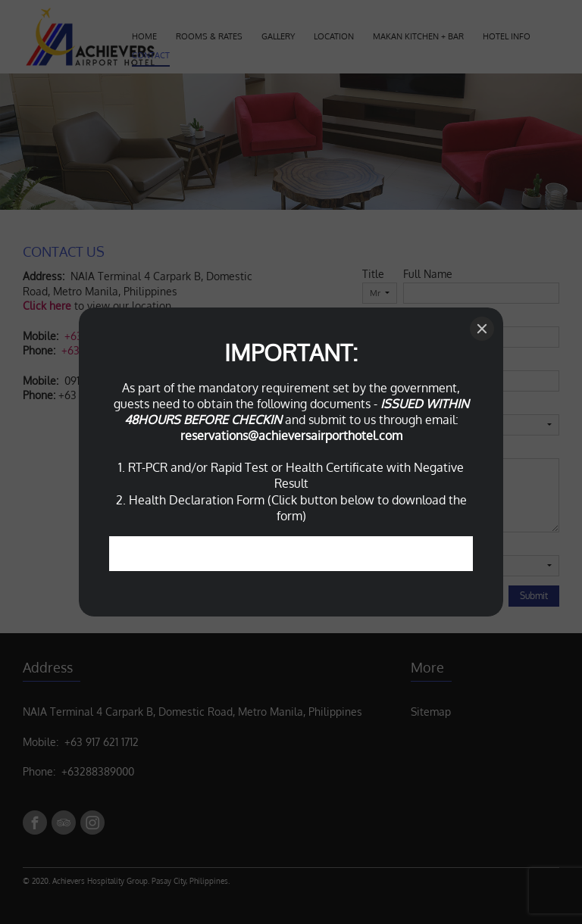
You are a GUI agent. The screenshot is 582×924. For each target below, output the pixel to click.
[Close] (482, 329)
